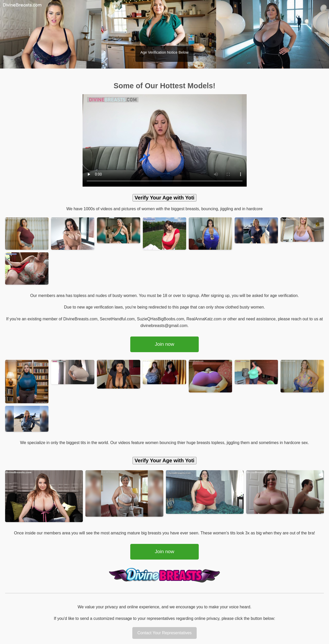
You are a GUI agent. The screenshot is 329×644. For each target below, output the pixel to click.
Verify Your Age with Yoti (164, 198)
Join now (165, 344)
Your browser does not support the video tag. (165, 140)
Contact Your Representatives (165, 633)
